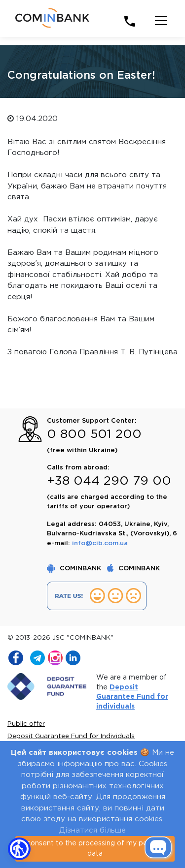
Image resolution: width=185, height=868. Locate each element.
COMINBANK (75, 569)
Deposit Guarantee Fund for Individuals (71, 736)
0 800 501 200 (94, 434)
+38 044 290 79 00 (109, 481)
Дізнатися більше (92, 830)
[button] (19, 849)
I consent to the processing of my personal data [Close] (95, 849)
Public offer (26, 724)
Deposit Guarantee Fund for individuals (132, 697)
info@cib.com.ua (100, 543)
